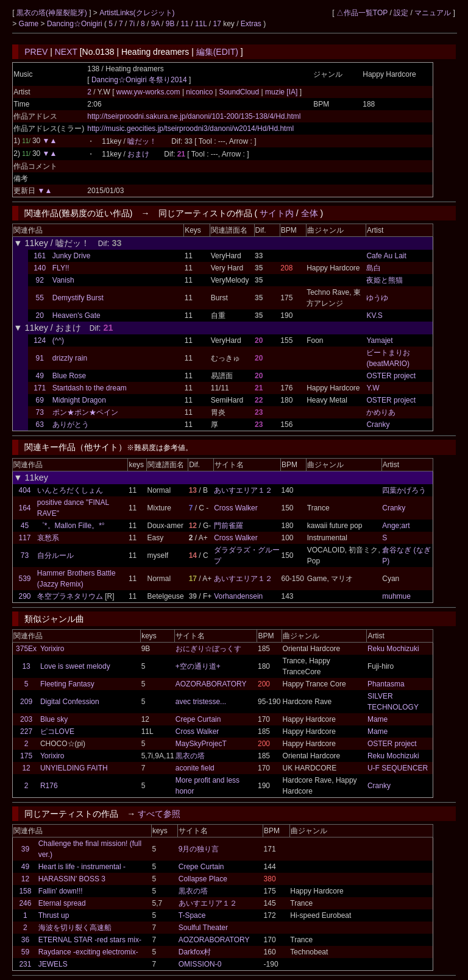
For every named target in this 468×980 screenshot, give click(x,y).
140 (40, 268)
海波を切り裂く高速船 (75, 928)
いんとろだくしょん (70, 490)
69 (39, 400)
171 (40, 388)
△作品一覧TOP (362, 13)
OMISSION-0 (200, 964)
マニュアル (433, 13)
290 (25, 596)
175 (26, 756)
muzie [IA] (282, 92)
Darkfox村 (195, 952)
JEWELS (53, 964)
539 (25, 579)
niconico (200, 92)
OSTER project (391, 376)
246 (25, 903)
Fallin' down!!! (61, 891)
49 (39, 376)
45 (25, 526)
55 (39, 298)
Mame (378, 719)
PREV (36, 52)
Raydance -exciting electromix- (88, 952)
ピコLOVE (57, 731)
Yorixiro (52, 649)
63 (39, 425)
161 (40, 256)
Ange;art (396, 526)
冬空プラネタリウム (70, 596)
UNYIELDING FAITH (74, 768)
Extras (251, 24)
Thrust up (54, 915)
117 (25, 538)
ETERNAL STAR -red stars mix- (90, 940)
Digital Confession (70, 702)
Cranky (378, 425)
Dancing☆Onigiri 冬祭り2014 (139, 80)
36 (25, 940)
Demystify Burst (78, 298)
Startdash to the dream (90, 388)
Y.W (373, 388)
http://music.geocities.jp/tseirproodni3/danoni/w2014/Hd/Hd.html (190, 129)
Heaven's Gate (76, 316)
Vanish (63, 280)
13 (26, 666)
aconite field (195, 768)
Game (30, 24)
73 (39, 412)
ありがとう (71, 425)
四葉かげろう (404, 490)
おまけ (138, 154)
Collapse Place (203, 879)
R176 (49, 786)
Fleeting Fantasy (67, 684)
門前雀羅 (229, 526)
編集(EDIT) (217, 52)
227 (26, 731)
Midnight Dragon (79, 400)
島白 (374, 268)
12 (26, 768)
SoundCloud (239, 92)
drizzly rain (70, 358)
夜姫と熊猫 (385, 280)
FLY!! (61, 268)
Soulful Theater (203, 928)
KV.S (374, 316)
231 (25, 964)
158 (25, 891)
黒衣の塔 (190, 756)
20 (39, 316)
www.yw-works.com (149, 92)
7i (132, 24)
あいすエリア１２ (243, 490)
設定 (401, 13)
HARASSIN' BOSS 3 (72, 879)
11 (185, 24)
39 (25, 849)
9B (170, 24)
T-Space (192, 915)
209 (26, 702)
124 (40, 340)
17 (217, 24)
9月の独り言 (199, 849)
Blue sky (54, 719)
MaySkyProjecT (201, 744)
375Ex (26, 649)
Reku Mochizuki (393, 649)
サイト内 (277, 213)
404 (25, 490)
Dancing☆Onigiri (76, 24)
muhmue (396, 596)
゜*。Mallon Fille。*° (71, 526)
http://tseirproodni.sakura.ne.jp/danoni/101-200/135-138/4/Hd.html (194, 116)
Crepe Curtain (198, 719)
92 (39, 280)
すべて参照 (159, 814)
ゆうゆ (377, 298)
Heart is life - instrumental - (82, 867)
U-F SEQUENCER (398, 768)
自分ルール (55, 555)
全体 (310, 213)
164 (25, 508)
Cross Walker (236, 508)
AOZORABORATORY (211, 684)
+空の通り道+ (198, 666)
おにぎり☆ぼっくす (208, 649)
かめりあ (381, 412)
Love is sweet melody (75, 666)
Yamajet (379, 340)
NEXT (66, 52)
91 (39, 358)
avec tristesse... (201, 702)
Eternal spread (62, 903)
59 (25, 952)
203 (26, 719)
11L (201, 24)
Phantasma (386, 684)
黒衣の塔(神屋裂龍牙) (53, 13)
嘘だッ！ (142, 141)
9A (155, 24)
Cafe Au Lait (386, 256)
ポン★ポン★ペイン (85, 412)
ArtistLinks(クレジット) (137, 13)
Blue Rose (69, 376)
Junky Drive (72, 256)
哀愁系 (48, 538)
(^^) (58, 340)
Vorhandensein (238, 596)
